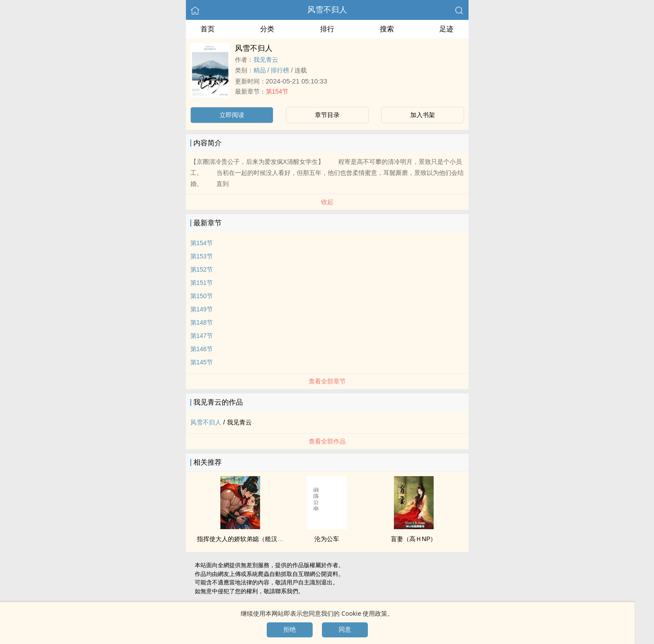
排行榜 (280, 70)
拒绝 (290, 629)
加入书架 (423, 115)
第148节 (202, 322)
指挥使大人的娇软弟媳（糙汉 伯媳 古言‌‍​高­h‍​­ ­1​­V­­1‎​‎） (265, 539)
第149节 (202, 309)
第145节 (202, 362)
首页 (208, 29)
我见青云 (266, 60)
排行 (327, 29)
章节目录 (327, 115)
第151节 (202, 283)
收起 (327, 202)
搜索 (387, 29)
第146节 (202, 349)
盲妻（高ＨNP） (414, 539)
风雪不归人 (327, 10)
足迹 (446, 29)
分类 (267, 29)
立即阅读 (232, 115)
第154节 (277, 91)
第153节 (202, 256)
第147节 (202, 336)
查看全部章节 (327, 381)
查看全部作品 (327, 441)
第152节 (202, 269)
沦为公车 (327, 539)
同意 (345, 629)
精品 (260, 70)
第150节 (202, 296)
